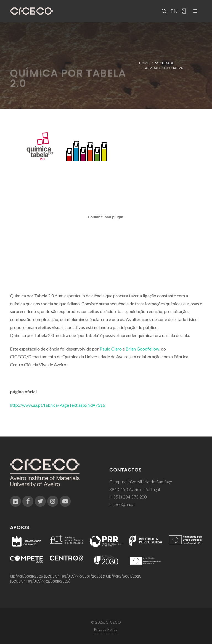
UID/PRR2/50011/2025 (124, 576)
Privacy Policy (106, 629)
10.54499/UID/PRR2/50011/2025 (43, 581)
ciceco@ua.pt (122, 504)
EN (173, 11)
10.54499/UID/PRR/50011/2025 (76, 576)
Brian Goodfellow (142, 349)
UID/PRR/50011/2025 (26, 576)
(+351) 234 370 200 (128, 497)
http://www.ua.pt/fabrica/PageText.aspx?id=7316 (58, 405)
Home (144, 63)
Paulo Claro (111, 349)
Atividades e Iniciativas (165, 68)
